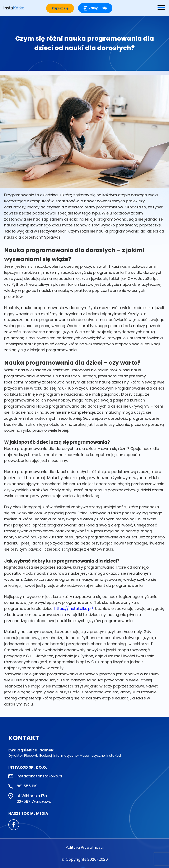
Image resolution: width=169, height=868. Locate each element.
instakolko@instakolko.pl (39, 776)
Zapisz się (60, 8)
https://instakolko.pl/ (74, 609)
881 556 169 (27, 786)
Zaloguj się (98, 8)
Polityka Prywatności (85, 847)
